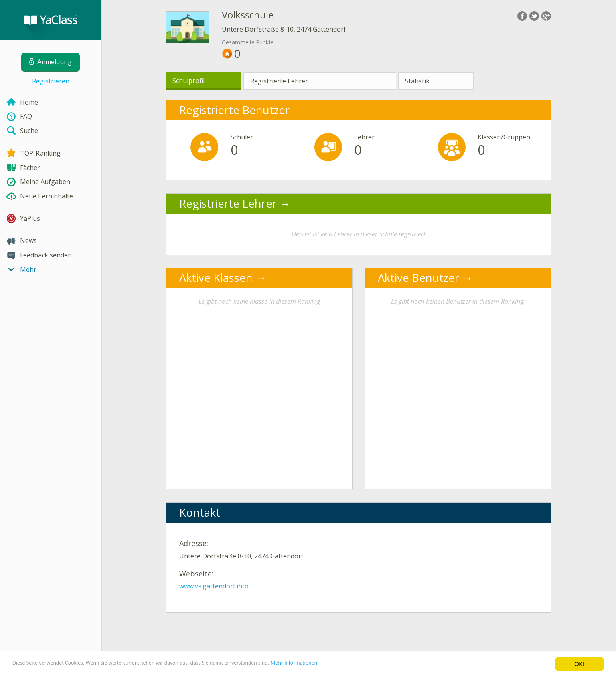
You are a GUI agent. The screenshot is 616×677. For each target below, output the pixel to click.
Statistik (417, 81)
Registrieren (51, 81)
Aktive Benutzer (418, 278)
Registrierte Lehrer (279, 81)
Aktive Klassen (216, 278)
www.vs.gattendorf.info (214, 586)
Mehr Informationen (352, 664)
